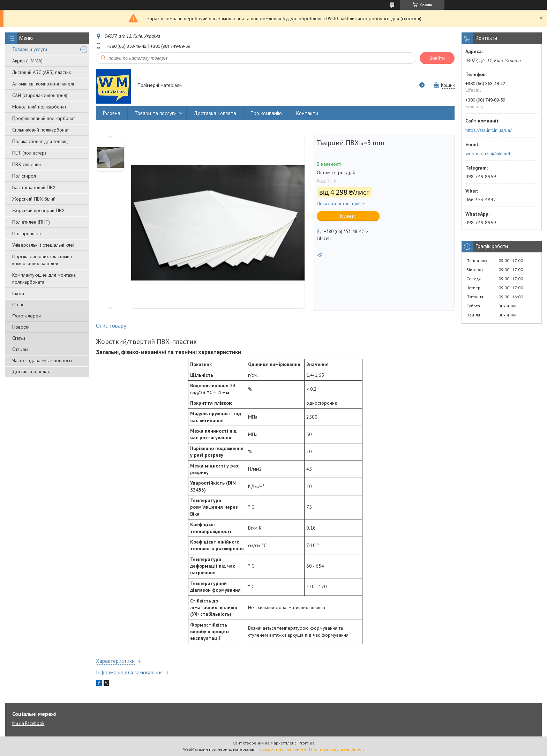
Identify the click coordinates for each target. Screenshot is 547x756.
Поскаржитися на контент (283, 749)
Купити (348, 216)
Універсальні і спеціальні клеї (43, 245)
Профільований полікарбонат (44, 118)
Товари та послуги (156, 113)
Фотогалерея (27, 316)
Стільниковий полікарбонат (40, 130)
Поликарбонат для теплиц (40, 141)
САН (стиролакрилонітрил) (40, 95)
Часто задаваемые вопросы (42, 360)
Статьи (19, 338)
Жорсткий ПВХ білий (34, 199)
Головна (112, 113)
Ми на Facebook (28, 723)
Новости (21, 327)
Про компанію (266, 113)
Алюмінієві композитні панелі (43, 84)
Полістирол (24, 176)
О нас (18, 305)
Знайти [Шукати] (437, 58)
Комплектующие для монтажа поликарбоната (44, 278)
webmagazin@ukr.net (488, 154)
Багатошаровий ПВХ (34, 187)
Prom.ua (307, 743)
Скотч (18, 293)
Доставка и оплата (32, 372)
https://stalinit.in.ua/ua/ (489, 130)
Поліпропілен (27, 233)
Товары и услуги (30, 49)
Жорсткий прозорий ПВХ (39, 210)
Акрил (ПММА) (27, 61)
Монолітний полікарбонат (39, 107)
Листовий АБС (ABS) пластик (42, 72)
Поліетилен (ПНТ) (31, 222)
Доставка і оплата (215, 113)
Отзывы (20, 349)
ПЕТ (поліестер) (29, 153)
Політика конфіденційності (337, 749)
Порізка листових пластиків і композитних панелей (42, 260)
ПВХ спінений (27, 164)
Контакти (307, 113)
